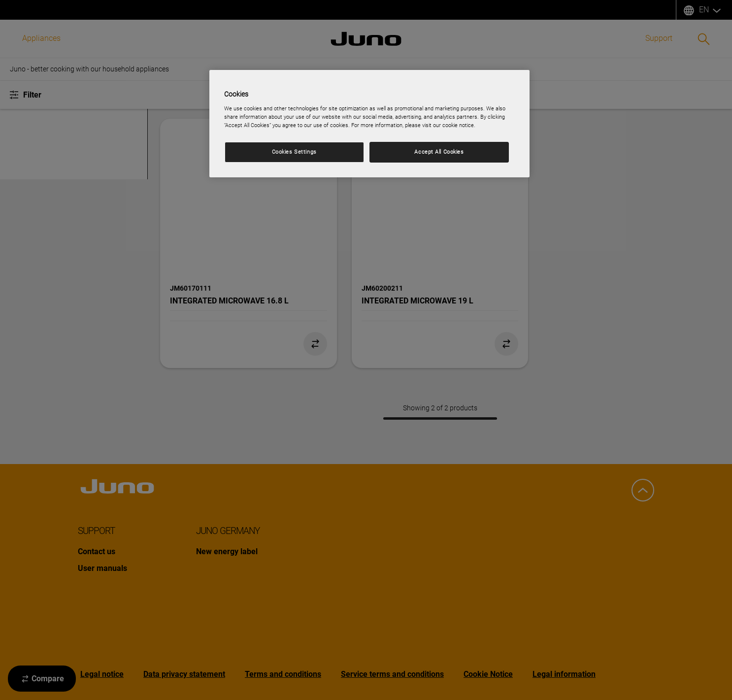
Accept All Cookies (439, 152)
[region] (369, 124)
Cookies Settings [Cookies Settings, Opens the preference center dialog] (294, 152)
